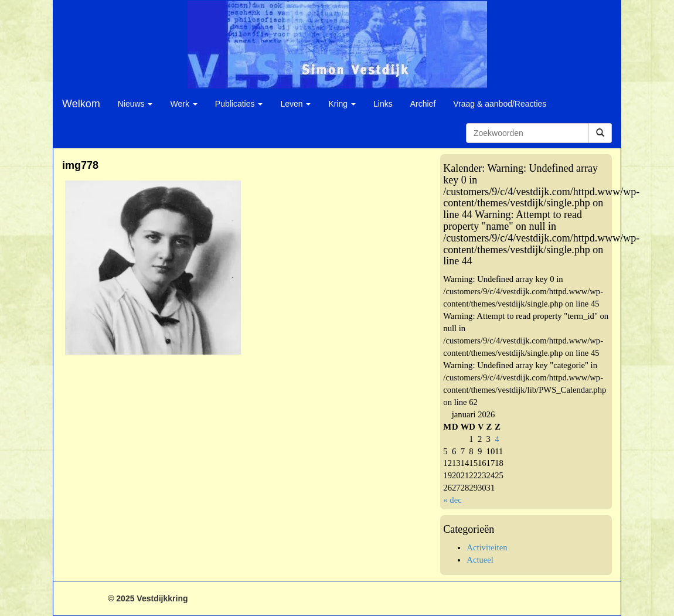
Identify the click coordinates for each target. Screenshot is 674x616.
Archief (423, 104)
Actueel (480, 560)
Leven (295, 104)
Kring (342, 104)
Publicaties (239, 104)
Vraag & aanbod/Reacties (500, 104)
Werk (183, 104)
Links (383, 104)
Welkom (81, 104)
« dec (452, 500)
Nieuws (135, 104)
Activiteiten (487, 547)
